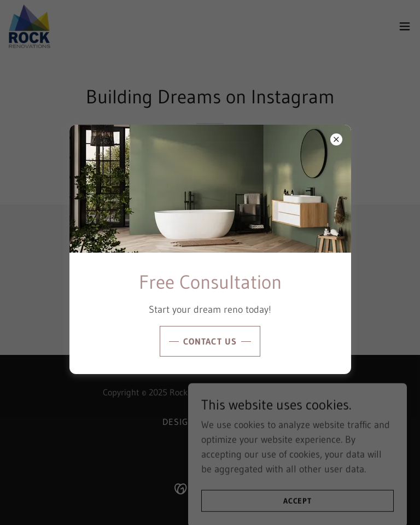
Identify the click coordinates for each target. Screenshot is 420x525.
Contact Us (210, 341)
